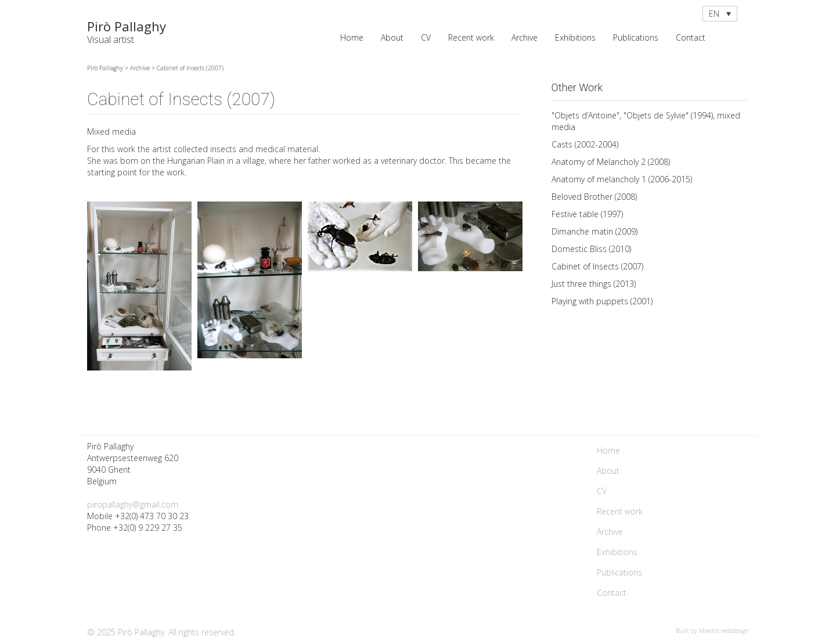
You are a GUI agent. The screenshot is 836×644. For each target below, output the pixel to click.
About (392, 37)
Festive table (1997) (587, 214)
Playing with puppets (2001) (602, 301)
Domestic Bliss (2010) (591, 249)
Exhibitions (575, 37)
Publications (636, 37)
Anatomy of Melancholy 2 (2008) (611, 162)
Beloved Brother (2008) (594, 197)
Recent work (471, 37)
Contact (691, 37)
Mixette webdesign (724, 631)
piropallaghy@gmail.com (133, 504)
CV (426, 37)
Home (352, 37)
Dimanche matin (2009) (594, 231)
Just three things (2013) (594, 284)
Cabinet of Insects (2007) (597, 266)
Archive (525, 37)
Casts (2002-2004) (585, 144)
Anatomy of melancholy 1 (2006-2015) (622, 179)
